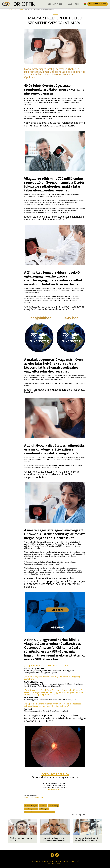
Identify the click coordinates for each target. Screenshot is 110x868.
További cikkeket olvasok (34, 797)
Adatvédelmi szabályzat (54, 863)
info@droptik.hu (55, 789)
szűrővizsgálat (44, 809)
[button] (56, 4)
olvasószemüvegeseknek (46, 812)
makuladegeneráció (31, 809)
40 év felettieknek (30, 812)
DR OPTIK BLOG (19, 10)
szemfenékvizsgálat (31, 806)
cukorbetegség (53, 806)
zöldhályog (43, 806)
